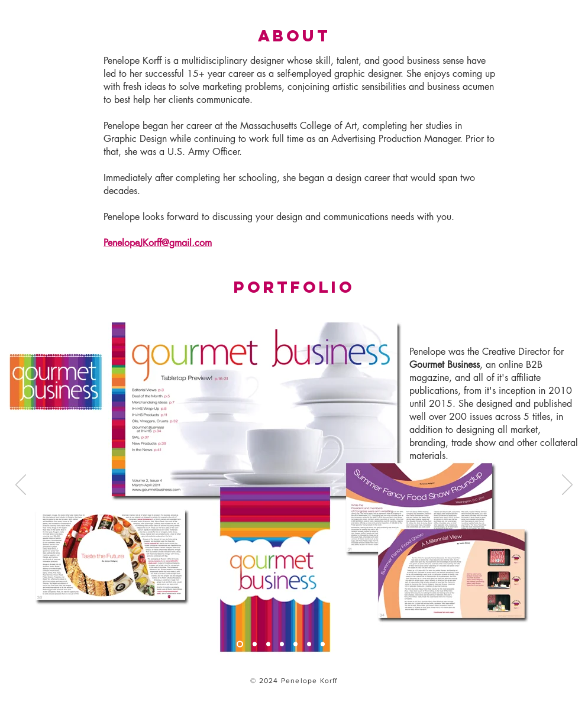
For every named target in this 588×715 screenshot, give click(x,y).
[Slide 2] (255, 644)
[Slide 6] (309, 644)
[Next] (567, 486)
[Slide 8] (336, 644)
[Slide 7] (323, 644)
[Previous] (21, 486)
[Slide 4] (282, 644)
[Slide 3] (268, 644)
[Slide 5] (295, 644)
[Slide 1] (240, 644)
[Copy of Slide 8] (350, 644)
